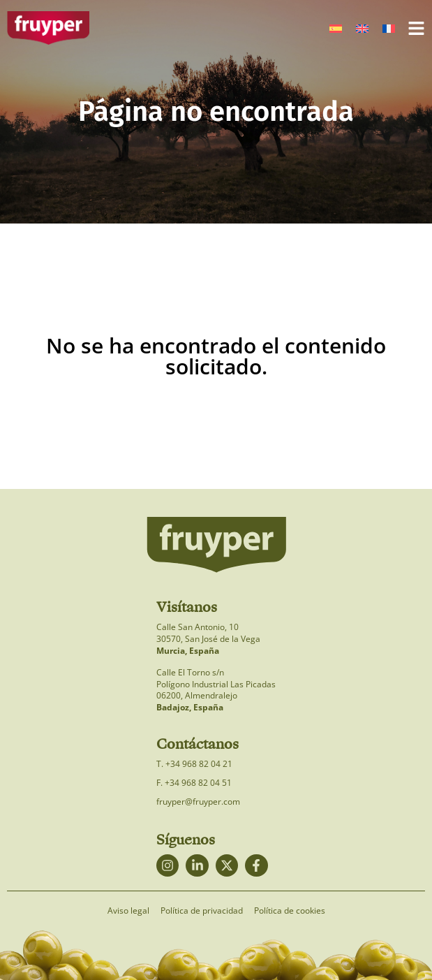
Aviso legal (128, 911)
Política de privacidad (202, 911)
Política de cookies (290, 911)
